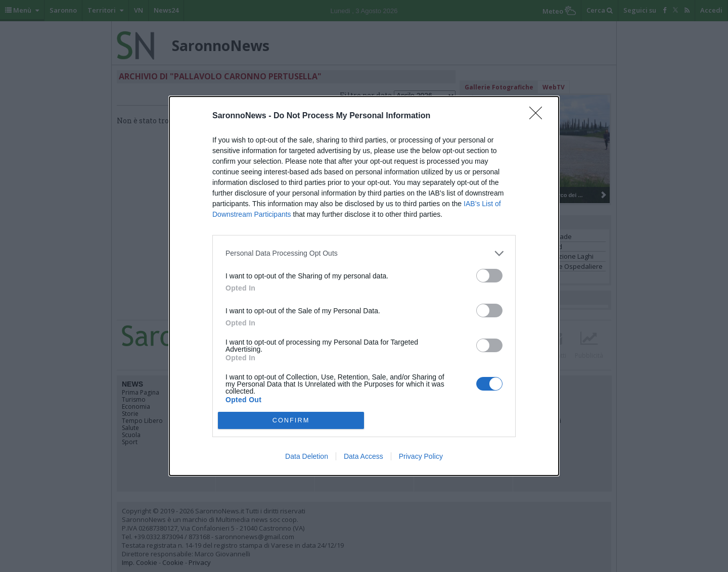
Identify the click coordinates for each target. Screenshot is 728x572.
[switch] (489, 276)
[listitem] (364, 253)
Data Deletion (307, 456)
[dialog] (364, 286)
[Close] (539, 116)
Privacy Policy (421, 456)
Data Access (363, 456)
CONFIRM (291, 421)
